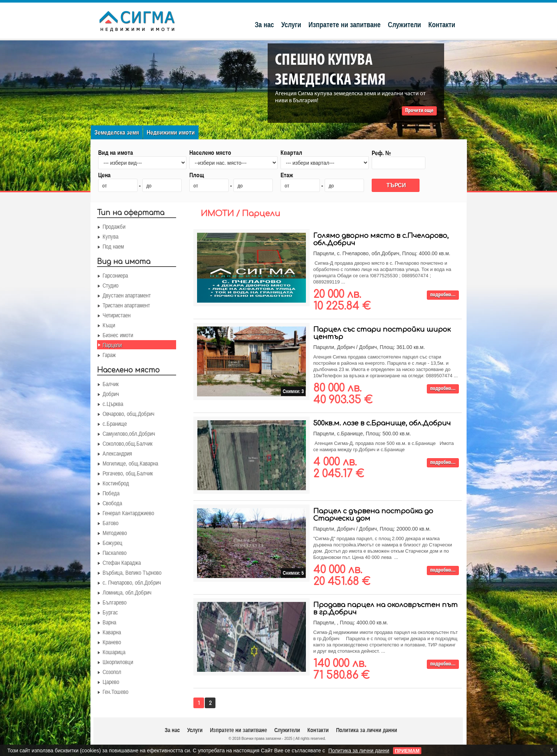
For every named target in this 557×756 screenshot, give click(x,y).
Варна (109, 622)
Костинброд (116, 483)
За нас (264, 24)
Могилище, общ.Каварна (130, 463)
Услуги (291, 24)
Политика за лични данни (367, 730)
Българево (115, 602)
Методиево (115, 533)
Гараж (109, 355)
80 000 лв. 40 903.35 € (343, 394)
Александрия (117, 453)
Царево (111, 682)
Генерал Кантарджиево (128, 513)
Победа (111, 493)
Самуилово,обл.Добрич (129, 434)
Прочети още (419, 111)
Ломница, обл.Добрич (127, 592)
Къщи (109, 325)
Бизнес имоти (118, 335)
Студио (110, 285)
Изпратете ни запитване (344, 24)
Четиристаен (117, 315)
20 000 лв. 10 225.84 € (342, 300)
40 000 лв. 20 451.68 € (342, 576)
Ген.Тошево (115, 692)
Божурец (113, 543)
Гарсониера (115, 275)
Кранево (112, 642)
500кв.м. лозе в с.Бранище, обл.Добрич (382, 423)
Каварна (112, 632)
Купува (110, 236)
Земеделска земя (117, 132)
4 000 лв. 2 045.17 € (339, 468)
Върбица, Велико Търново (132, 573)
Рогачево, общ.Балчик (128, 473)
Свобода (112, 503)
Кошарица (114, 652)
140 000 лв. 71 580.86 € (341, 670)
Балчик (111, 384)
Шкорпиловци (118, 662)
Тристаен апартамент (126, 305)
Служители (404, 24)
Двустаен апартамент (127, 295)
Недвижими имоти (171, 132)
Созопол (112, 672)
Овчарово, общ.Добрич (128, 414)
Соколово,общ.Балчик (128, 443)
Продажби (114, 227)
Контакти (442, 24)
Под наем (113, 246)
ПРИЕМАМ (407, 751)
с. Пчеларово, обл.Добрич (132, 582)
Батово (110, 523)
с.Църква (113, 404)
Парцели (112, 345)
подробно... (443, 295)
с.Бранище (115, 424)
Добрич (111, 394)
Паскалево (115, 553)
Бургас (110, 612)
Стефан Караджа (122, 563)
